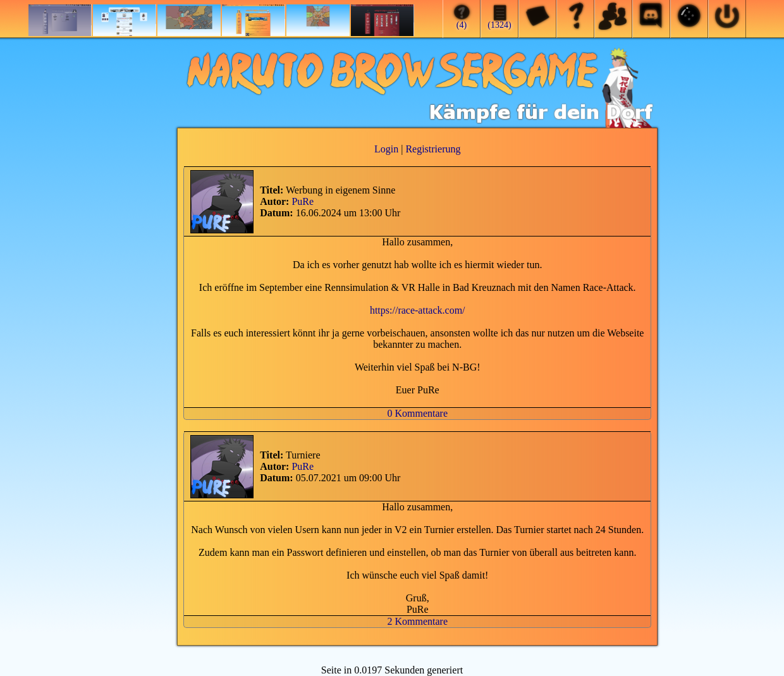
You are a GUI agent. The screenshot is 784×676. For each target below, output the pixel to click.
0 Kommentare (417, 413)
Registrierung (433, 149)
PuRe (303, 201)
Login (386, 149)
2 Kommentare (417, 621)
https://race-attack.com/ (418, 310)
